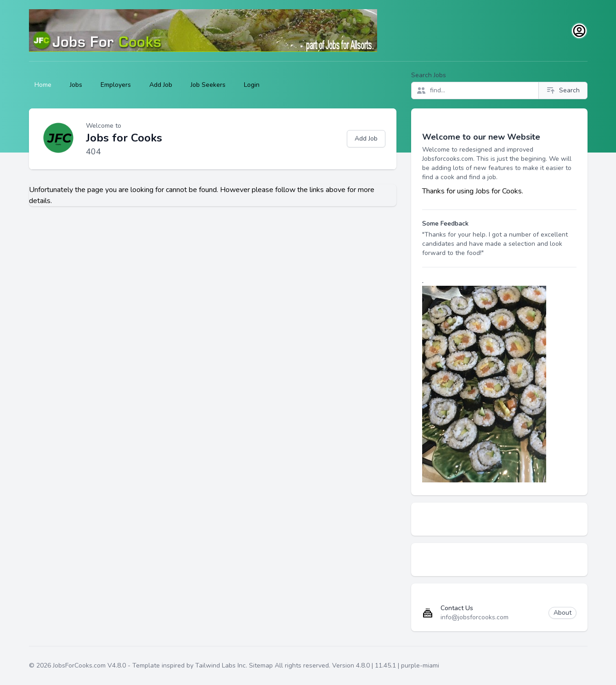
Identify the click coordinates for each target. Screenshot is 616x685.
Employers (116, 85)
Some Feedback (445, 224)
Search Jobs (429, 75)
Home (43, 85)
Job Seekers (208, 85)
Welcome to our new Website (481, 137)
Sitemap (261, 665)
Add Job (161, 85)
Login (252, 85)
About (562, 613)
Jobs (76, 85)
